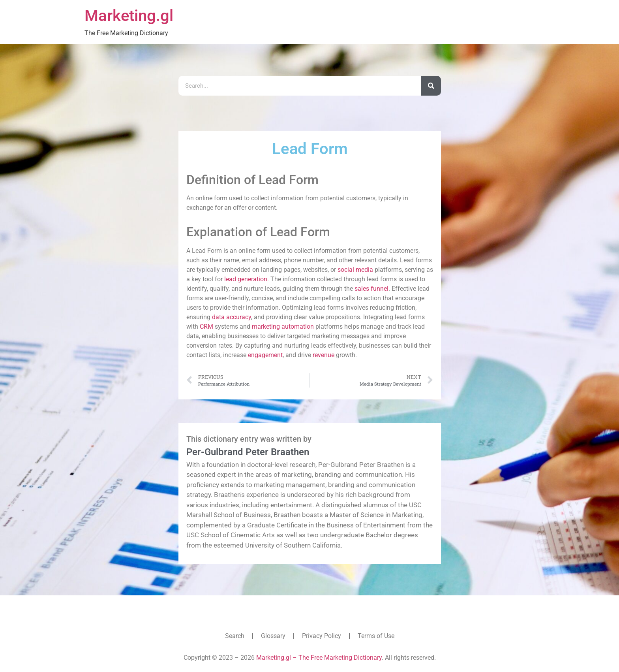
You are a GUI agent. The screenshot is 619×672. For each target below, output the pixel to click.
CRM (206, 327)
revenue (324, 355)
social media (355, 270)
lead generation (246, 279)
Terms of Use (376, 636)
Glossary (273, 636)
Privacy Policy (322, 636)
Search (235, 636)
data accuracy (232, 317)
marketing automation (283, 327)
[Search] (431, 86)
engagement (265, 355)
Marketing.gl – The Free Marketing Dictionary (319, 658)
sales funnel (371, 289)
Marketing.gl (129, 16)
